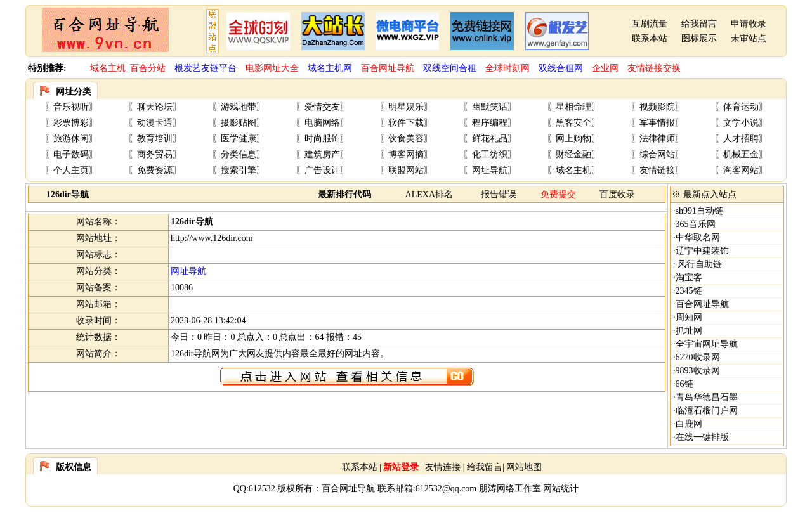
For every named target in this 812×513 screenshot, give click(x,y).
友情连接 (443, 467)
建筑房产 (322, 154)
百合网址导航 (702, 304)
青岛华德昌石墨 (707, 397)
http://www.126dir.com (212, 238)
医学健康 (239, 139)
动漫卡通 (155, 123)
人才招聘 (741, 139)
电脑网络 (322, 123)
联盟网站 (406, 170)
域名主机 (573, 170)
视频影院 (657, 107)
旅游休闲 (71, 139)
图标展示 (699, 38)
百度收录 (617, 194)
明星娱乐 (406, 107)
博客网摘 (406, 154)
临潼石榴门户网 (707, 411)
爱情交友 (322, 107)
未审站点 (749, 38)
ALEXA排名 (429, 194)
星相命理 (573, 107)
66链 (684, 384)
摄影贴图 (239, 123)
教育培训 (155, 139)
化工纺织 (490, 154)
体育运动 (741, 107)
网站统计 (561, 489)
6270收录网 (698, 357)
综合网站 (657, 154)
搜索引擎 (239, 170)
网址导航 (490, 170)
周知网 (689, 317)
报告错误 (499, 194)
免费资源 (155, 170)
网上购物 (573, 139)
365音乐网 (696, 224)
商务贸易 (155, 154)
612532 (262, 489)
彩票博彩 (71, 123)
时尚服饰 (322, 139)
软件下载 (406, 123)
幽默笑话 (490, 107)
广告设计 (322, 170)
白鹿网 (689, 424)
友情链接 (657, 170)
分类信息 (239, 154)
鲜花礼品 (490, 139)
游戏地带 (239, 107)
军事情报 (657, 123)
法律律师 (657, 139)
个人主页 (71, 170)
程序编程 (490, 123)
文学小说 (741, 123)
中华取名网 (698, 237)
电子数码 (71, 154)
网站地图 (524, 467)
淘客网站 (741, 170)
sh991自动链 (699, 211)
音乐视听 (71, 107)
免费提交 (558, 194)
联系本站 (650, 38)
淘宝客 (689, 277)
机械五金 (741, 154)
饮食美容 (406, 139)
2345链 (689, 291)
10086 (182, 288)
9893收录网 (698, 371)
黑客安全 (573, 123)
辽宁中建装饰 (702, 251)
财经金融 (573, 154)
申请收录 (749, 24)
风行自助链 (699, 264)
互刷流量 (650, 24)
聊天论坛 (155, 107)
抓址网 (689, 331)
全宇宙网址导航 (707, 344)
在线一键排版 (702, 437)
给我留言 (699, 24)
